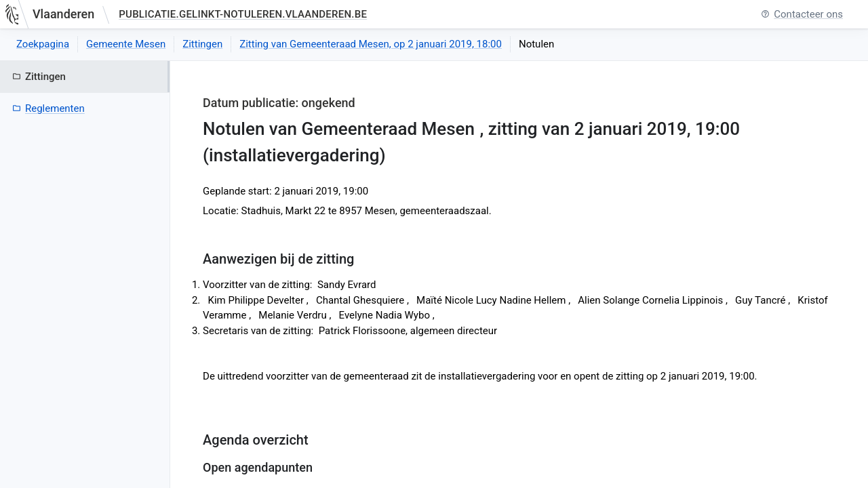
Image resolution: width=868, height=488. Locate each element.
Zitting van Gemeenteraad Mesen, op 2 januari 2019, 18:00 (371, 44)
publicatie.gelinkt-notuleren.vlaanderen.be (243, 14)
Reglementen (48, 108)
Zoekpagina (43, 44)
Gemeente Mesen (126, 44)
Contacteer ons (802, 15)
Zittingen (202, 44)
